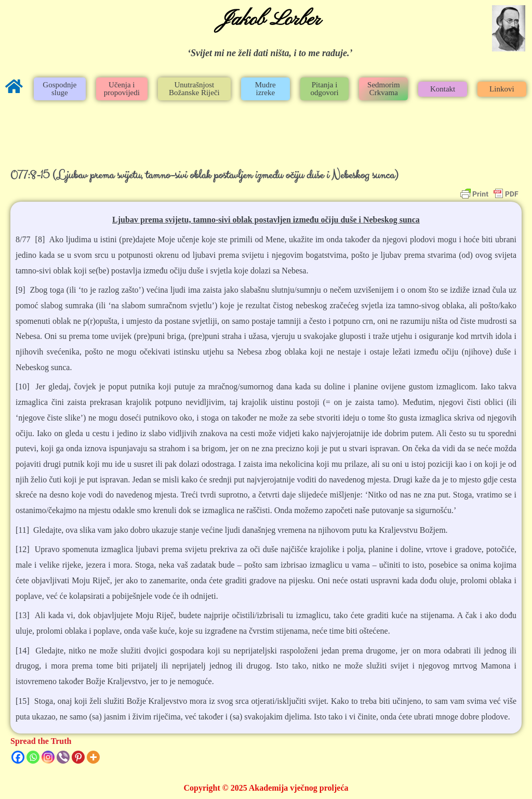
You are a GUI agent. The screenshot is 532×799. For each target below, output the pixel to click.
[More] (93, 757)
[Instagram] (48, 757)
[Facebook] (18, 757)
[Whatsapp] (33, 757)
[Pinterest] (78, 757)
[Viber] (63, 757)
